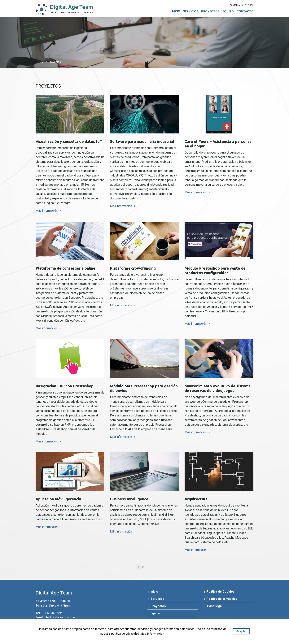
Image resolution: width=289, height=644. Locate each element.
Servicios (191, 11)
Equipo (228, 11)
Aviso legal (214, 607)
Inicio (176, 11)
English (249, 5)
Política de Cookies (220, 593)
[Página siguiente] (152, 568)
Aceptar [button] (241, 631)
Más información (47, 212)
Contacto (245, 11)
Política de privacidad (222, 600)
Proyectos (210, 11)
